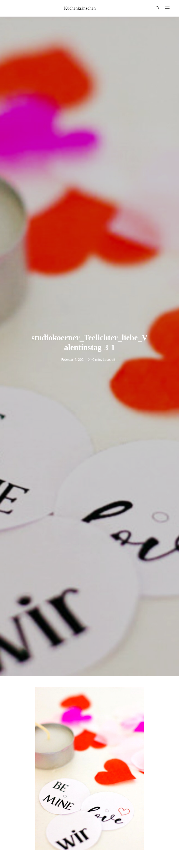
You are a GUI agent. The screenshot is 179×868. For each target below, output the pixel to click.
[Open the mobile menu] (167, 9)
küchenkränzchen (80, 8)
